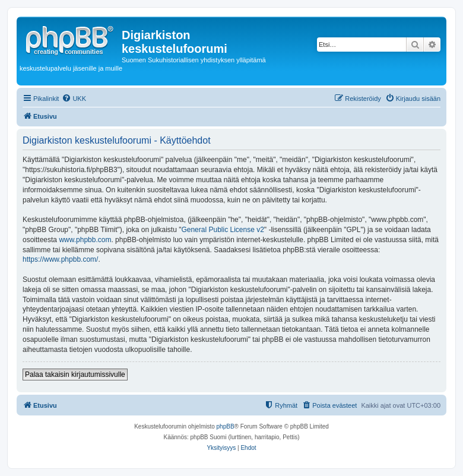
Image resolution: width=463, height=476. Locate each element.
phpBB (226, 426)
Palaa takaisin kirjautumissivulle (75, 375)
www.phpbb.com (85, 240)
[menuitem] (74, 99)
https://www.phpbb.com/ (60, 259)
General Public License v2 (222, 230)
